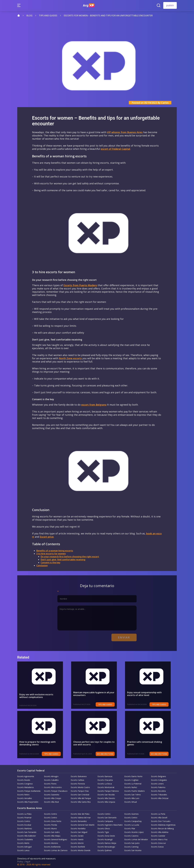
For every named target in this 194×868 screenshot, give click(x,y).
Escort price (47, 537)
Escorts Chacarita (105, 780)
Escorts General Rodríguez (56, 839)
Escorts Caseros (131, 836)
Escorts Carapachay (133, 821)
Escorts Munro (50, 828)
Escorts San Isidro (52, 832)
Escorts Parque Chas (80, 791)
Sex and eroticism (111, 754)
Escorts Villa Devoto (106, 798)
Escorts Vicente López (134, 832)
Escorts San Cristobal (80, 795)
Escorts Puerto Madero (135, 791)
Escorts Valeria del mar (81, 818)
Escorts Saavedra (52, 795)
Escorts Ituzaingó (105, 839)
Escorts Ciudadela (25, 839)
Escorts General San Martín (83, 825)
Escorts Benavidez (79, 821)
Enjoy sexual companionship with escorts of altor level (150, 694)
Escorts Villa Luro (132, 798)
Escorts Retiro (23, 795)
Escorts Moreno (51, 843)
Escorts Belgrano (159, 776)
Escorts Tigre (103, 832)
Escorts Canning (131, 847)
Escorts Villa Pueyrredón (28, 802)
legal (28, 862)
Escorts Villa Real (51, 802)
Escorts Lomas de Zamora (56, 850)
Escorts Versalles (25, 798)
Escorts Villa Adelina (160, 832)
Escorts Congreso (25, 784)
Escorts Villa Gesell (159, 818)
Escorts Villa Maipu (52, 836)
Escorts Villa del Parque (81, 798)
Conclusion (42, 565)
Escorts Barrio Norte (133, 776)
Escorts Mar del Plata (80, 814)
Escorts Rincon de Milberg (162, 828)
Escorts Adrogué (24, 847)
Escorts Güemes (131, 814)
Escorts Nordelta (78, 828)
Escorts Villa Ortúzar (160, 798)
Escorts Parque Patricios (108, 791)
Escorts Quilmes (105, 850)
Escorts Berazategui (106, 847)
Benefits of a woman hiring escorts (55, 551)
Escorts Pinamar (24, 818)
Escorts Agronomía (26, 776)
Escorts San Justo (132, 843)
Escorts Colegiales (159, 780)
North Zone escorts (70, 358)
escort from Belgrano (94, 405)
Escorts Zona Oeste (106, 836)
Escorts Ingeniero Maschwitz (110, 825)
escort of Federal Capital (115, 149)
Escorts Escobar (24, 825)
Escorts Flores (50, 784)
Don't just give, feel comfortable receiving (63, 560)
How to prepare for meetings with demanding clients (38, 743)
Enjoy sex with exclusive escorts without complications (41, 696)
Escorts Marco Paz (159, 839)
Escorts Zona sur (158, 843)
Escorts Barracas (105, 776)
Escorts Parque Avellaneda (29, 791)
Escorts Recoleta (158, 791)
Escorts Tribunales (159, 795)
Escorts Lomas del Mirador (136, 839)
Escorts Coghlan (131, 780)
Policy (20, 862)
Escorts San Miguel (79, 832)
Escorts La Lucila (132, 825)
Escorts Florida (51, 825)
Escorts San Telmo (133, 795)
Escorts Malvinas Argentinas (163, 825)
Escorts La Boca (105, 784)
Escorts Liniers (157, 784)
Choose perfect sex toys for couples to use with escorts (96, 743)
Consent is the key (51, 563)
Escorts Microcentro (53, 787)
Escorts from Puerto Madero (80, 285)
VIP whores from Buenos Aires (125, 132)
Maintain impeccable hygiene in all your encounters (94, 694)
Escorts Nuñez (131, 787)
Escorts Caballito (51, 780)
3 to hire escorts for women (51, 554)
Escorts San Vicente (133, 850)
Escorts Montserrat (106, 787)
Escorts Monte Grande (81, 850)
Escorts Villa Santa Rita (81, 802)
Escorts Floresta (78, 784)
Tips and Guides (111, 704)
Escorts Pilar (130, 828)
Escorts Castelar (158, 836)
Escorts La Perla (158, 814)
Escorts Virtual (131, 802)
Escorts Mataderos (26, 787)
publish (170, 5)
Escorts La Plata (24, 814)
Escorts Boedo (24, 780)
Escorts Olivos (104, 828)
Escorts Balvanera (79, 776)
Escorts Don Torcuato (161, 821)
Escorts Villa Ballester (27, 836)
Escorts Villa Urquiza (106, 802)
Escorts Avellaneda (52, 847)
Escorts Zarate (77, 836)
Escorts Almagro (51, 776)
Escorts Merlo (23, 843)
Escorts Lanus (23, 850)
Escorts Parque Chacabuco (56, 791)
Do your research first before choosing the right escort (70, 557)
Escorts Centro (51, 814)
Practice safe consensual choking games (148, 742)
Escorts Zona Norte (53, 821)
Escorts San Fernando (27, 832)
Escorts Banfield (78, 847)
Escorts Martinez (25, 828)
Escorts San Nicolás (106, 795)
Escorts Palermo (158, 787)
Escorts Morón (77, 843)
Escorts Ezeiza (157, 847)
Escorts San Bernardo (107, 818)
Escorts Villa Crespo (53, 798)
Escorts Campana (105, 821)
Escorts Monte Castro (80, 787)
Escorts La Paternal (133, 784)
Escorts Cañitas (77, 780)
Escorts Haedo (77, 839)
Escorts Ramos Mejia (107, 843)
